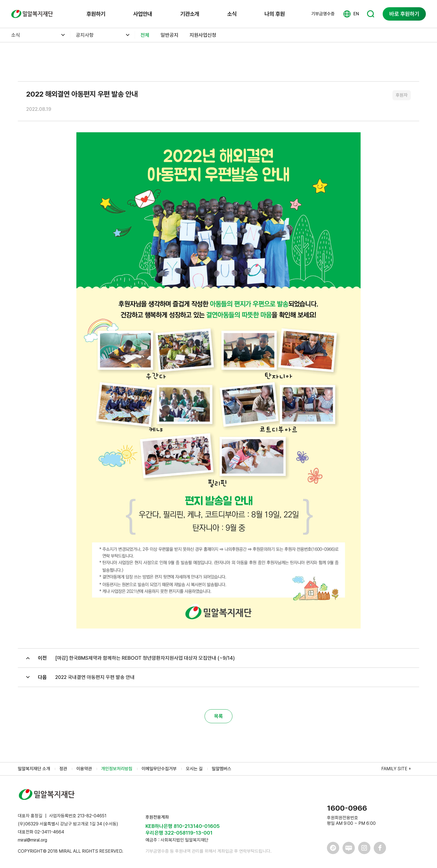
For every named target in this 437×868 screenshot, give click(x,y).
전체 (145, 35)
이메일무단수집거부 (159, 769)
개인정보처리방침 (117, 769)
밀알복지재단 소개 (34, 769)
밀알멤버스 (222, 769)
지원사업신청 (203, 35)
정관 (63, 769)
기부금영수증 (323, 14)
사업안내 (143, 14)
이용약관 (84, 769)
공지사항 (85, 35)
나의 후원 (275, 14)
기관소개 (190, 14)
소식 (232, 14)
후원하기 (96, 14)
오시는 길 (194, 769)
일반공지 (169, 35)
